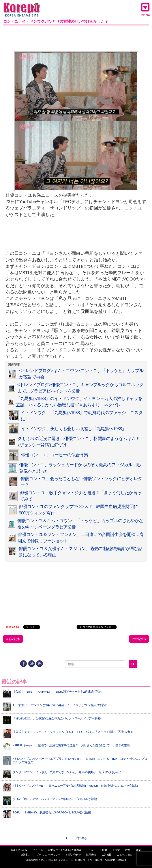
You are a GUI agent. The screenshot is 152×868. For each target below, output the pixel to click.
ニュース (38, 850)
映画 (128, 850)
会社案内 (25, 855)
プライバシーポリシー (48, 855)
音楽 (138, 850)
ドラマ (116, 850)
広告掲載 (106, 855)
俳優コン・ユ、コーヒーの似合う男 (54, 455)
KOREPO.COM (19, 850)
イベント (91, 850)
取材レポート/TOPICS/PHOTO (65, 850)
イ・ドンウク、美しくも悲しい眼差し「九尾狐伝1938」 (73, 429)
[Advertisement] (76, 38)
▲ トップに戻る (76, 838)
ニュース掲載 (124, 855)
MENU (145, 9)
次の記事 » (139, 639)
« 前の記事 (13, 639)
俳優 (104, 850)
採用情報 (91, 855)
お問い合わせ (73, 855)
